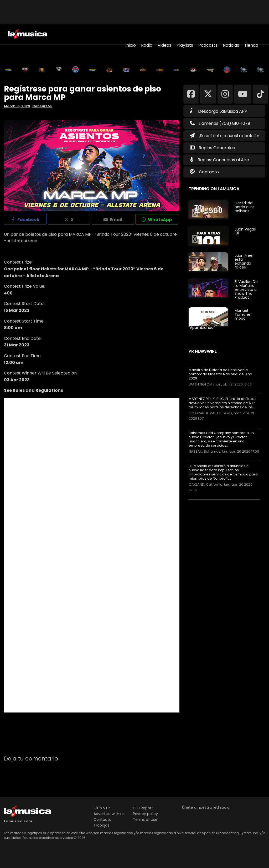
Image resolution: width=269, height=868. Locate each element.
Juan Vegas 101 (245, 231)
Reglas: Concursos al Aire (223, 160)
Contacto (209, 172)
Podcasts (208, 45)
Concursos (42, 106)
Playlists (185, 45)
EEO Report (143, 808)
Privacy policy (145, 814)
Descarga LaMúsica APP (219, 111)
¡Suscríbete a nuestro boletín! (225, 136)
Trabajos (101, 825)
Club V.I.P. (102, 808)
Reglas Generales (217, 148)
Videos (164, 45)
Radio (147, 45)
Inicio (131, 45)
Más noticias (206, 502)
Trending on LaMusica (214, 189)
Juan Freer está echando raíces (244, 261)
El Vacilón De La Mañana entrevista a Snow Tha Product (246, 290)
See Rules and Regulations (33, 390)
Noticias (231, 45)
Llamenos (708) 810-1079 (220, 123)
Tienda (251, 45)
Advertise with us (109, 814)
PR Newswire (203, 351)
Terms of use (145, 819)
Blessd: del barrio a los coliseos (245, 207)
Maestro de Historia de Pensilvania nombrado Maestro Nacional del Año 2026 (220, 374)
